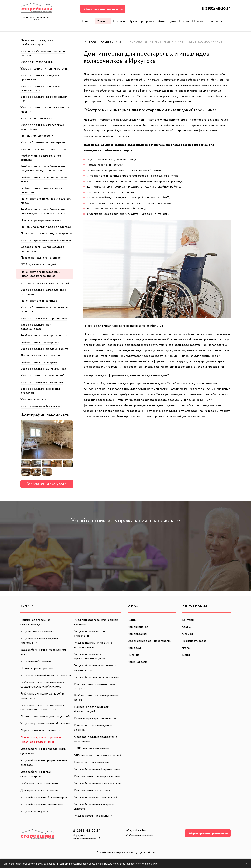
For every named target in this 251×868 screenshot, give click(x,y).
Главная (90, 42)
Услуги (101, 21)
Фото (161, 21)
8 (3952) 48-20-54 (214, 9)
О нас (86, 21)
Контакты (120, 21)
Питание (134, 655)
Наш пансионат (138, 627)
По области (214, 21)
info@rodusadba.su (137, 839)
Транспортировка (142, 21)
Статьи (184, 21)
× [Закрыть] (247, 864)
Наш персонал (138, 634)
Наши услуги (113, 42)
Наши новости (137, 662)
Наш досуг (135, 648)
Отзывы (198, 21)
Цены (172, 21)
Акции (132, 620)
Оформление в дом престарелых (150, 641)
